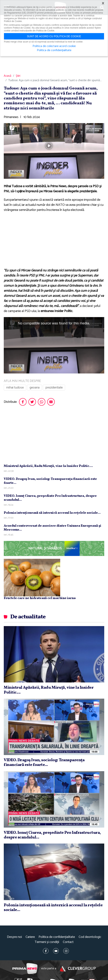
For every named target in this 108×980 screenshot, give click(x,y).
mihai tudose (15, 388)
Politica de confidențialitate (57, 937)
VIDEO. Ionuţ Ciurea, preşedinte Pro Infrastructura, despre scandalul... (50, 498)
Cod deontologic (90, 937)
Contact (68, 942)
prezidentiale (54, 388)
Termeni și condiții (47, 942)
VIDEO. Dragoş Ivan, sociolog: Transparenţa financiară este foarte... (50, 481)
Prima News (25, 969)
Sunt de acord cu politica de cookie (54, 36)
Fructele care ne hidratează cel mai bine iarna (40, 598)
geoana (35, 388)
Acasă (8, 76)
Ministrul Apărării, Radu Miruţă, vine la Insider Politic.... (48, 466)
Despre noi (14, 937)
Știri (18, 76)
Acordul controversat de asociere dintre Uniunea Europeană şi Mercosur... (52, 528)
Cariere (30, 937)
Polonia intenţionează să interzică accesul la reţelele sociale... (52, 513)
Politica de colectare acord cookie (54, 46)
